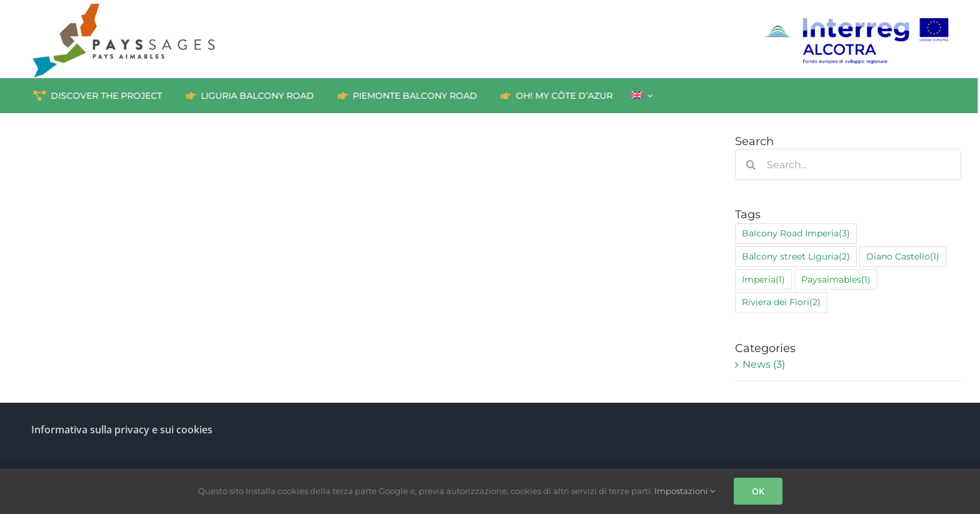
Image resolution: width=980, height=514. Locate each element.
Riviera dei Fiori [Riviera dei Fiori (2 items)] (781, 302)
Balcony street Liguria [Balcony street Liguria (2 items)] (796, 257)
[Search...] (848, 164)
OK (758, 491)
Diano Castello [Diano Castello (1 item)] (903, 257)
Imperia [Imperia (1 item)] (763, 280)
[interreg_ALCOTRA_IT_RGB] (856, 22)
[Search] (751, 164)
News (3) (764, 364)
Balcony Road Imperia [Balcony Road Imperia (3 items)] (796, 234)
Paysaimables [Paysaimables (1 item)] (836, 280)
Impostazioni (685, 491)
